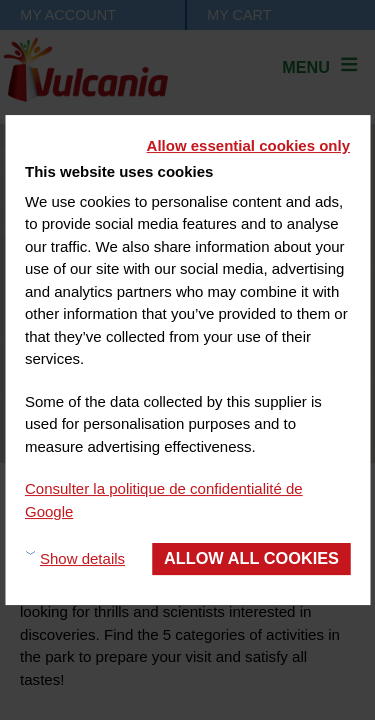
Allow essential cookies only (248, 145)
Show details (82, 558)
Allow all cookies (251, 558)
